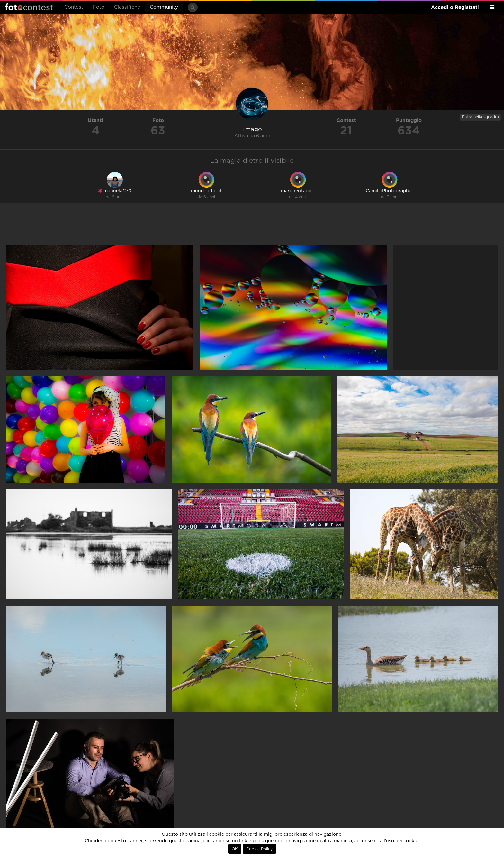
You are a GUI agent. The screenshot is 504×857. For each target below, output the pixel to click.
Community (164, 7)
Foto (99, 7)
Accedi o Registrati (455, 7)
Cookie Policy (259, 849)
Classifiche (127, 7)
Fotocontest (29, 7)
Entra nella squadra (480, 117)
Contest (74, 7)
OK (235, 849)
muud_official (206, 191)
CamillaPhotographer (390, 191)
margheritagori (298, 191)
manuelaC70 (115, 191)
